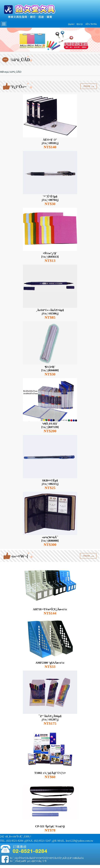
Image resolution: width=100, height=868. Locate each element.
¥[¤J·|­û (80, 24)
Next (96, 40)
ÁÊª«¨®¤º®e (91, 24)
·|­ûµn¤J (71, 24)
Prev (4, 40)
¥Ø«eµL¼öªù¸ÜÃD (11, 72)
